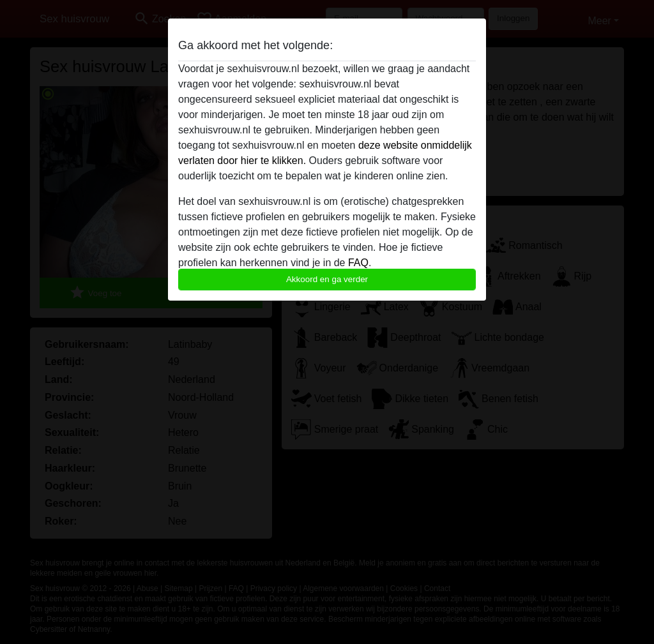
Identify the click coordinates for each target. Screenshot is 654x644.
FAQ (358, 263)
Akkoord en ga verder (327, 279)
